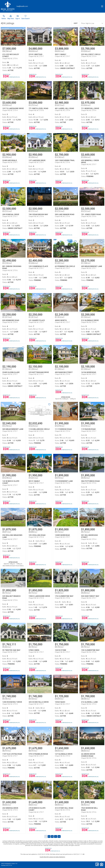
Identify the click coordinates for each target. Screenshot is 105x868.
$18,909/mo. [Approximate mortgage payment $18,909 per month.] (7, 105)
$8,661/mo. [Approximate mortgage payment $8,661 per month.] (33, 805)
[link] (4, 18)
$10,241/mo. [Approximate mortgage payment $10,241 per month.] (33, 478)
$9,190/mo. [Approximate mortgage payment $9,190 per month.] (33, 647)
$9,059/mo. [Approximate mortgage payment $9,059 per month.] (59, 699)
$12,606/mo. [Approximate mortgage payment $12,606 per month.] (33, 263)
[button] (11, 18)
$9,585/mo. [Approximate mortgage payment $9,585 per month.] (59, 593)
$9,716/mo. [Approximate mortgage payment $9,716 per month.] (59, 532)
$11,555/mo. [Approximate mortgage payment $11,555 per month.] (86, 317)
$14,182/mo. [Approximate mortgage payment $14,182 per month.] (60, 157)
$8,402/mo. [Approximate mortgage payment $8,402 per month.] (85, 805)
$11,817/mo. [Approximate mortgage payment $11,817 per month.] (7, 317)
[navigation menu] (102, 6)
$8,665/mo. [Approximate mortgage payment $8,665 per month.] (59, 751)
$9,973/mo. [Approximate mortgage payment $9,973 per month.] (59, 478)
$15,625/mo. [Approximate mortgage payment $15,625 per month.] (86, 105)
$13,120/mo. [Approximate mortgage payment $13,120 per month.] (7, 263)
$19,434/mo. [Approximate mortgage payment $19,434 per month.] (86, 51)
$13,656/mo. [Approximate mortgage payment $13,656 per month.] (86, 157)
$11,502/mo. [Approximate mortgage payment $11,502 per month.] (7, 369)
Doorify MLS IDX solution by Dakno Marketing (52, 857)
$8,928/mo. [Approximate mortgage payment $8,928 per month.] (85, 699)
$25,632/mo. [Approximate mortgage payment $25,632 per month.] (33, 51)
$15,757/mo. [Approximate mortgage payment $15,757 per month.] (33, 105)
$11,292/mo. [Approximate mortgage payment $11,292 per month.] (33, 369)
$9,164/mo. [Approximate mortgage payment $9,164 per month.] (33, 699)
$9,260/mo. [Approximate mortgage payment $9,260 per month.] (7, 647)
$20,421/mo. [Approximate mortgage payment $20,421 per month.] (60, 51)
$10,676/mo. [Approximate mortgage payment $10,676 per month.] (33, 426)
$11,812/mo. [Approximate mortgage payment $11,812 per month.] (60, 317)
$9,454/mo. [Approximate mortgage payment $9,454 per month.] (85, 593)
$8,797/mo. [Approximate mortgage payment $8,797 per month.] (7, 751)
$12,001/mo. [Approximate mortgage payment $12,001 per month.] (60, 263)
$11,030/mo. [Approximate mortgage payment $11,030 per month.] (60, 369)
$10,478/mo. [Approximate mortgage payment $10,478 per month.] (60, 426)
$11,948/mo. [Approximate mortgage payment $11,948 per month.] (86, 263)
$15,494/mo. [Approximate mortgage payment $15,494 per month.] (7, 157)
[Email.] (22, 6)
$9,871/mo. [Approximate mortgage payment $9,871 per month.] (7, 532)
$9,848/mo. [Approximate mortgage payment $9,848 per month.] (33, 532)
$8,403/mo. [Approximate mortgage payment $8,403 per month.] (59, 805)
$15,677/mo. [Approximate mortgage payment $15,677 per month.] (60, 105)
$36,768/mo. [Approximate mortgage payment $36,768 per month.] (7, 51)
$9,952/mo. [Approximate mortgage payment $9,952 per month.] (85, 478)
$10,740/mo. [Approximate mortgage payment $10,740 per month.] (7, 426)
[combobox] (91, 23)
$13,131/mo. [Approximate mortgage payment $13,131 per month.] (7, 211)
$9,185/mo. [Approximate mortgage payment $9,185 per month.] (7, 699)
